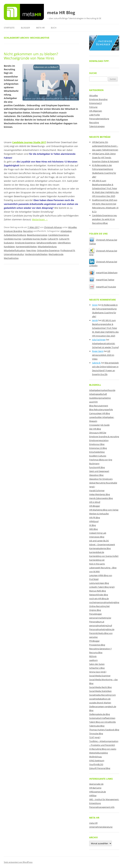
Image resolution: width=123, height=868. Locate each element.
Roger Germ (98, 351)
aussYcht (93, 402)
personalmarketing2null (101, 625)
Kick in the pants (97, 564)
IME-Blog (93, 529)
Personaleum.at (97, 622)
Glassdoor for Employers (101, 479)
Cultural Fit (53, 239)
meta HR (40, 28)
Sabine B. (96, 363)
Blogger (25, 28)
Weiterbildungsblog (98, 753)
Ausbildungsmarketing (100, 398)
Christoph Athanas (53, 227)
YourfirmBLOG (96, 764)
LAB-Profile (94, 115)
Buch (54, 28)
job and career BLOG (99, 541)
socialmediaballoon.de (100, 699)
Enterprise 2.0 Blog (98, 448)
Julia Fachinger (99, 340)
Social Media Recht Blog (100, 687)
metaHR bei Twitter (102, 280)
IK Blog (92, 525)
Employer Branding (13, 231)
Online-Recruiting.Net (99, 606)
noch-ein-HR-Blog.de (99, 598)
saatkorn (93, 660)
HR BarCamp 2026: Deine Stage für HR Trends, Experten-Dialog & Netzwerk (105, 157)
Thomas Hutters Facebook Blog (104, 730)
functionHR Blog (97, 467)
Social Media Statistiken (100, 691)
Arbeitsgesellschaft (98, 394)
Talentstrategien (97, 126)
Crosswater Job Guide (99, 425)
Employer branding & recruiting (104, 436)
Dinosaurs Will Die (98, 433)
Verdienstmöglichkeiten (36, 254)
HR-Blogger (95, 506)
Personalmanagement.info (102, 807)
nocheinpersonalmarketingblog (104, 602)
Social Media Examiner (100, 676)
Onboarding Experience (48, 250)
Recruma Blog (96, 652)
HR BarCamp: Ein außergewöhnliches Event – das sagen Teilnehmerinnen (105, 146)
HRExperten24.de (98, 792)
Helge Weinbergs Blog (100, 494)
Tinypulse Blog (96, 733)
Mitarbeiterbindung (47, 247)
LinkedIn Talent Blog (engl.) (102, 587)
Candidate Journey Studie (35, 239)
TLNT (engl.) (95, 737)
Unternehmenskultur (14, 254)
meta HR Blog (61, 13)
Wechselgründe (56, 254)
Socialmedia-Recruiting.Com (102, 695)
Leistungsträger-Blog (99, 583)
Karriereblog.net (97, 560)
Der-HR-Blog (95, 429)
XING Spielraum (97, 760)
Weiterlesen (40, 219)
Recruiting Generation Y (100, 649)
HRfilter (93, 796)
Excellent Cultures (98, 456)
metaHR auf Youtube (103, 287)
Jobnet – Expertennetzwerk (102, 544)
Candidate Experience (59, 235)
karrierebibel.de (97, 552)
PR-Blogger (94, 641)
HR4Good (94, 521)
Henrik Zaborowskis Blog (101, 498)
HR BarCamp (95, 788)
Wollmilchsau (96, 757)
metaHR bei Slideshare (103, 273)
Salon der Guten (97, 664)
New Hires (31, 250)
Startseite (9, 28)
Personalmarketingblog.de (102, 629)
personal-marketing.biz (100, 618)
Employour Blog (97, 444)
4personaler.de (96, 784)
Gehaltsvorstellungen (47, 243)
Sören (95, 305)
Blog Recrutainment (99, 406)
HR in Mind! (95, 502)
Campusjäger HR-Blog (100, 413)
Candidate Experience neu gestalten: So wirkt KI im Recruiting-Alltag (105, 219)
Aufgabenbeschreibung (15, 235)
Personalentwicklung (99, 119)
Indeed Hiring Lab (98, 533)
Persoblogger (96, 614)
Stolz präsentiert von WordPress (18, 862)
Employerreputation (99, 440)
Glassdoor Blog (96, 475)
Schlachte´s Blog (97, 668)
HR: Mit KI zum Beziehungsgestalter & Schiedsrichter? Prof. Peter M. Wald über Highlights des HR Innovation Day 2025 (105, 188)
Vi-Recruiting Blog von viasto (103, 749)
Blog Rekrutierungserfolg (101, 409)
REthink (93, 656)
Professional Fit (68, 250)
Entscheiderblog (97, 452)
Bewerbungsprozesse (37, 235)
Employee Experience (25, 243)
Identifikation (64, 243)
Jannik (95, 320)
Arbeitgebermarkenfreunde (102, 390)
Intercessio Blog (97, 537)
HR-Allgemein (96, 111)
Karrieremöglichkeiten (26, 247)
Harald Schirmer (97, 490)
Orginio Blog (95, 610)
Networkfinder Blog (99, 595)
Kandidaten (9, 247)
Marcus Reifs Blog (98, 591)
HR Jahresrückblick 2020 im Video (103, 355)
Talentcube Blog (97, 726)
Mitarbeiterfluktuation (15, 250)
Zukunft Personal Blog (100, 768)
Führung (93, 107)
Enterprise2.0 (95, 103)
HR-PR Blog (95, 517)
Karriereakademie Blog (100, 548)
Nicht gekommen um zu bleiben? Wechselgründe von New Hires (31, 56)
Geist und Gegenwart (99, 471)
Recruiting (28, 231)
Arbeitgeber (66, 231)
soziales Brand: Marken (100, 703)
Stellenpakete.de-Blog (100, 714)
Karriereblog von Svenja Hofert (104, 556)
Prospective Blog (97, 645)
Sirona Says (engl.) (98, 672)
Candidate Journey (13, 239)
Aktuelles (72, 227)
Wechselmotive (11, 258)
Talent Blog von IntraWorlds (102, 722)
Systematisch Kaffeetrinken (102, 718)
